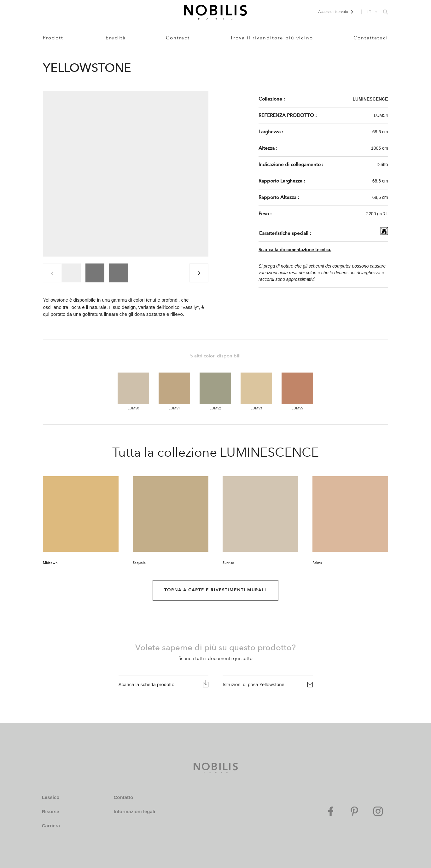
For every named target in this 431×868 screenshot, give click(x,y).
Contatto (123, 797)
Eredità (116, 38)
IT (370, 12)
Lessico (51, 797)
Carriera (51, 826)
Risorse (51, 811)
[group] (71, 273)
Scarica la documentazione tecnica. (295, 250)
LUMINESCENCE (370, 99)
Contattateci (371, 38)
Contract (178, 38)
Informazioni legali (134, 811)
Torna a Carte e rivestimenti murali (215, 590)
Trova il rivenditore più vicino (272, 38)
